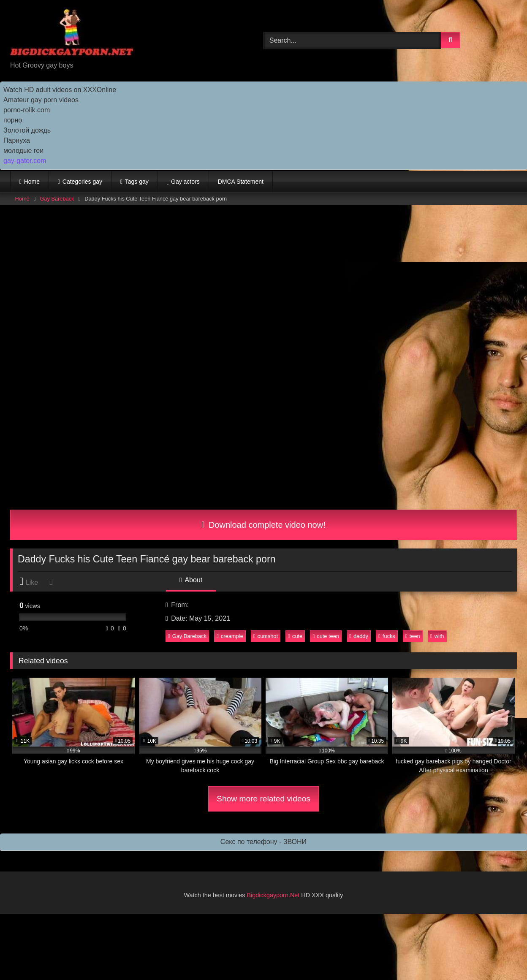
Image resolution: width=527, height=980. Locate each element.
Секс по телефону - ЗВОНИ (263, 842)
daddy (359, 636)
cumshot (266, 636)
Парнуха (17, 140)
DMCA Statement (241, 182)
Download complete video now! (263, 525)
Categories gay (82, 182)
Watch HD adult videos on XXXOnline (60, 90)
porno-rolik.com (27, 110)
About (191, 580)
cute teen (326, 636)
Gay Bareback (57, 199)
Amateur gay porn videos (41, 100)
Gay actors (185, 182)
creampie (230, 636)
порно (13, 120)
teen (413, 636)
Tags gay (137, 182)
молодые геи (23, 151)
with (437, 636)
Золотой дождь (27, 130)
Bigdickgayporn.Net (274, 895)
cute (295, 636)
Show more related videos (263, 799)
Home (32, 182)
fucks (387, 636)
